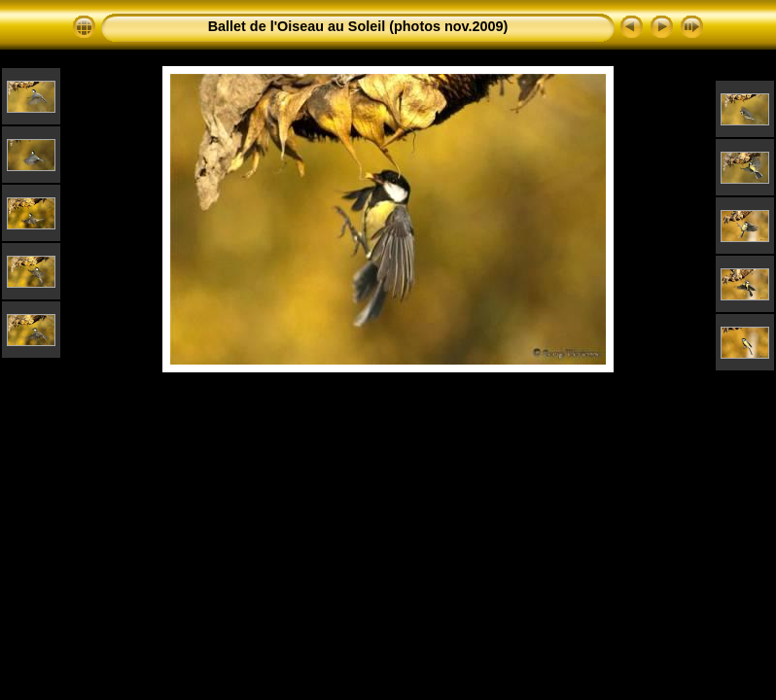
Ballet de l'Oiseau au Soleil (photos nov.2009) (358, 26)
